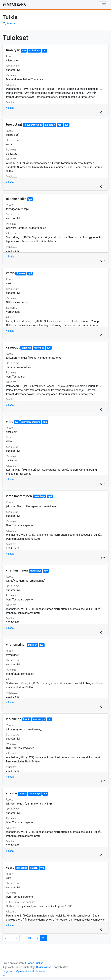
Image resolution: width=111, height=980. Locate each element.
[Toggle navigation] (104, 5)
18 (29, 938)
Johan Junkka (35, 963)
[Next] (5, 938)
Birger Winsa (44, 967)
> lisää (10, 108)
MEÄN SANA (14, 5)
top (4, 975)
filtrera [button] (9, 23)
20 (45, 938)
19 (36, 938)
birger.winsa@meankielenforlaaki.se (24, 971)
